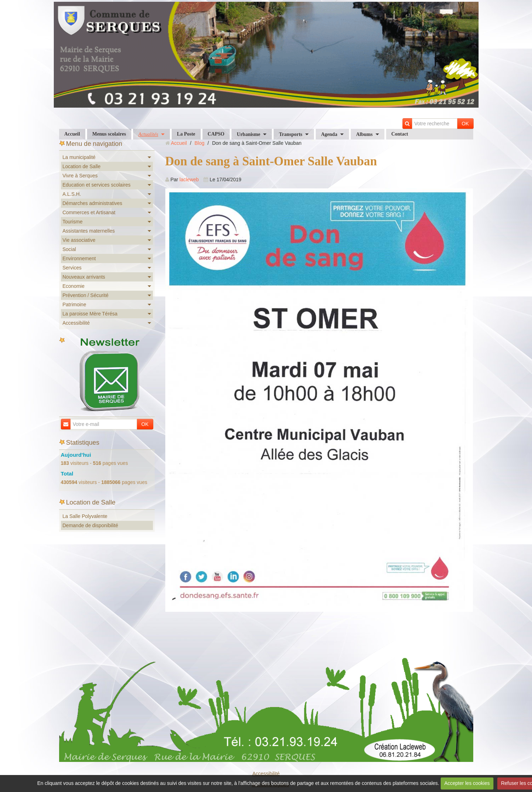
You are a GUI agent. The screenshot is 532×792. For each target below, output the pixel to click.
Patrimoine (75, 304)
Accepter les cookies (467, 783)
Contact (400, 134)
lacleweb (189, 180)
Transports (291, 134)
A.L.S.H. (72, 194)
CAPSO (216, 134)
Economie (74, 286)
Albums (364, 134)
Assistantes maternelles (89, 231)
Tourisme (73, 222)
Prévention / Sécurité (86, 295)
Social (69, 249)
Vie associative (79, 240)
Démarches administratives (93, 203)
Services (72, 268)
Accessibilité (76, 323)
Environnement (79, 258)
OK (465, 124)
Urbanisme (248, 134)
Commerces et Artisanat (89, 212)
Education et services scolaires (97, 185)
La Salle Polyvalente (85, 516)
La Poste (186, 134)
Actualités (148, 134)
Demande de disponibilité (90, 525)
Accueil (72, 134)
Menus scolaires (109, 134)
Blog (199, 143)
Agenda (329, 134)
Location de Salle (82, 166)
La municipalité (79, 157)
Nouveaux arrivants (84, 277)
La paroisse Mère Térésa (90, 314)
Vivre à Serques (80, 176)
